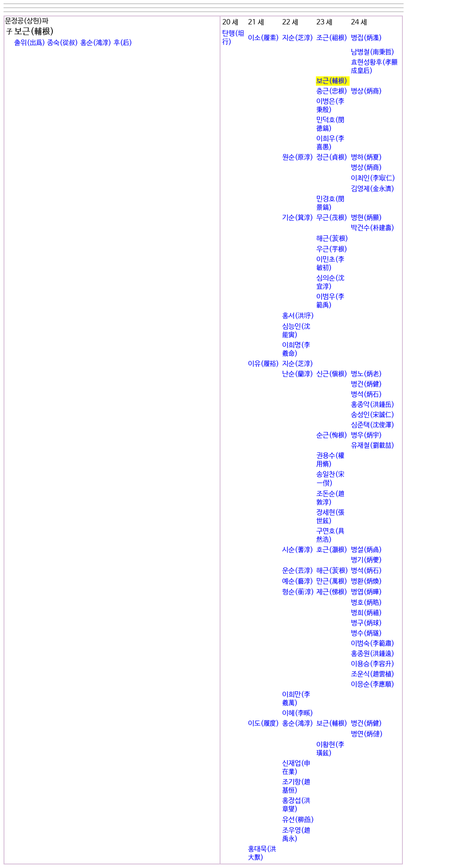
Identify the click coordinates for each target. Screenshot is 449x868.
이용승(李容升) (373, 664)
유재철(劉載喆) (373, 446)
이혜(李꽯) (298, 713)
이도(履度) (264, 723)
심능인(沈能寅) (296, 331)
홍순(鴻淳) (298, 723)
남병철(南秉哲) (373, 52)
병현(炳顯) (366, 218)
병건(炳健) (366, 384)
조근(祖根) (332, 38)
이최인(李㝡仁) (373, 178)
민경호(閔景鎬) (330, 203)
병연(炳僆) (367, 734)
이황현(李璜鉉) (330, 749)
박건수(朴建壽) (373, 228)
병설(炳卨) (366, 550)
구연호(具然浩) (330, 535)
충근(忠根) (332, 91)
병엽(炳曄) (366, 592)
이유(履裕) (264, 364)
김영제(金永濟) (373, 189)
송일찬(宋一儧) (330, 479)
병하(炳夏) (366, 157)
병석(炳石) (366, 394)
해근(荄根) (332, 239)
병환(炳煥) (366, 581)
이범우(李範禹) (330, 301)
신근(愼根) (332, 374)
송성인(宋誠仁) (373, 415)
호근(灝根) (332, 550)
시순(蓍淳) (298, 550)
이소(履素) (264, 38)
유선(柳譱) (298, 820)
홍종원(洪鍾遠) (373, 654)
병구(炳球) (366, 623)
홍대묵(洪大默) (262, 853)
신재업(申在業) (296, 768)
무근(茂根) (332, 218)
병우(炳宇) (366, 435)
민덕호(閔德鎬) (330, 124)
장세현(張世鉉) (330, 517)
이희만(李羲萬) (296, 699)
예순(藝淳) (298, 581)
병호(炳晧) (366, 603)
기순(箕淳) (298, 218)
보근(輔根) (332, 81)
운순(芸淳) (298, 571)
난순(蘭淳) (298, 374)
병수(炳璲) (366, 633)
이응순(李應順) (373, 684)
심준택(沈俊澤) (373, 425)
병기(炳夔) (366, 560)
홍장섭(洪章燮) (296, 805)
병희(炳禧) (366, 613)
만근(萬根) (332, 581)
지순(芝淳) (298, 38)
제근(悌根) (332, 592)
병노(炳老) (366, 374)
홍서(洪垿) (298, 316)
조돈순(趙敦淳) (330, 498)
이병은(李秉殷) (330, 106)
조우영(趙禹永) (296, 835)
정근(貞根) (332, 157)
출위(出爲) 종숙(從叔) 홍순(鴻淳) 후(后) (73, 43)
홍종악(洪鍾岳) (373, 405)
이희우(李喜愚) (330, 143)
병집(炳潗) (366, 38)
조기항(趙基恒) (296, 786)
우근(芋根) (332, 249)
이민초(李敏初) (330, 264)
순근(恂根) (332, 435)
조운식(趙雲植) (373, 674)
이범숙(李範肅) (373, 644)
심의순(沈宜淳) (330, 282)
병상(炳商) (366, 91)
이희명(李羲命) (296, 349)
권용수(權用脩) (330, 460)
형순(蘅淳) (298, 592)
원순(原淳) (298, 157)
